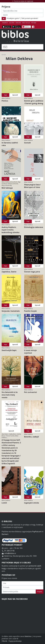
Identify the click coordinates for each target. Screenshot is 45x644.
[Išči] (22, 47)
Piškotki (4, 641)
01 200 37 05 (9, 551)
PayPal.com (37, 532)
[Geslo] (22, 15)
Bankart (5, 534)
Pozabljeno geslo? (13, 18)
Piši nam (34, 23)
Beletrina (28, 636)
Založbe (12, 23)
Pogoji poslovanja (15, 641)
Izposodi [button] (15, 95)
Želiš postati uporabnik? (30, 18)
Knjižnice (5, 23)
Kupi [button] (6, 95)
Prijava (40, 591)
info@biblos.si (10, 553)
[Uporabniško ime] (22, 11)
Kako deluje (26, 23)
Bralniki (18, 23)
